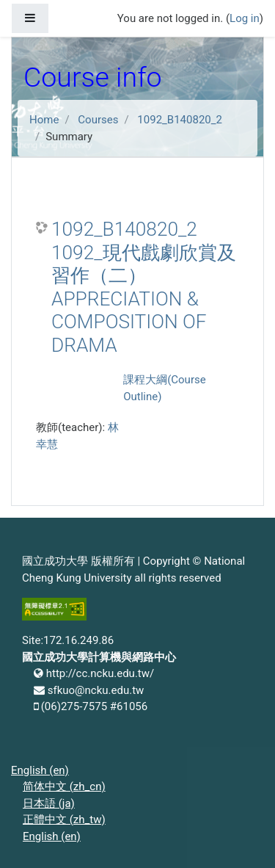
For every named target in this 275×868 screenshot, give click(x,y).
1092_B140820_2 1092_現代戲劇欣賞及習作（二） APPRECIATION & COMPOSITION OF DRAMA (144, 287)
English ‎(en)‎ (40, 770)
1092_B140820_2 (180, 120)
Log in (245, 18)
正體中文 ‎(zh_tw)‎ (64, 820)
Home (44, 120)
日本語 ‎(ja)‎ (49, 803)
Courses (98, 120)
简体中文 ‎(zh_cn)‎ (64, 786)
